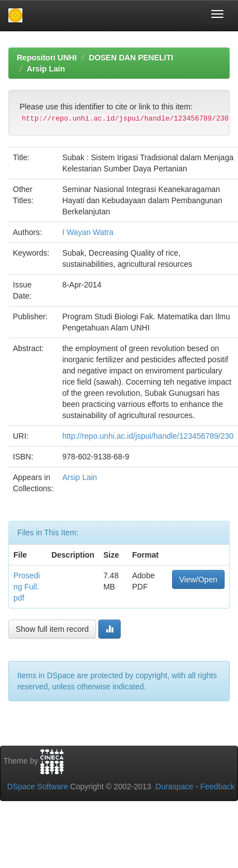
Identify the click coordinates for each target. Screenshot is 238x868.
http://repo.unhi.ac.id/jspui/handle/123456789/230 (148, 436)
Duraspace (174, 787)
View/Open (198, 579)
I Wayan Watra (88, 232)
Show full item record (52, 629)
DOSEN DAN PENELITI (131, 57)
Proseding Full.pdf (27, 587)
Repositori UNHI (47, 57)
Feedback (218, 787)
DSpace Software (38, 787)
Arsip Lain (46, 69)
